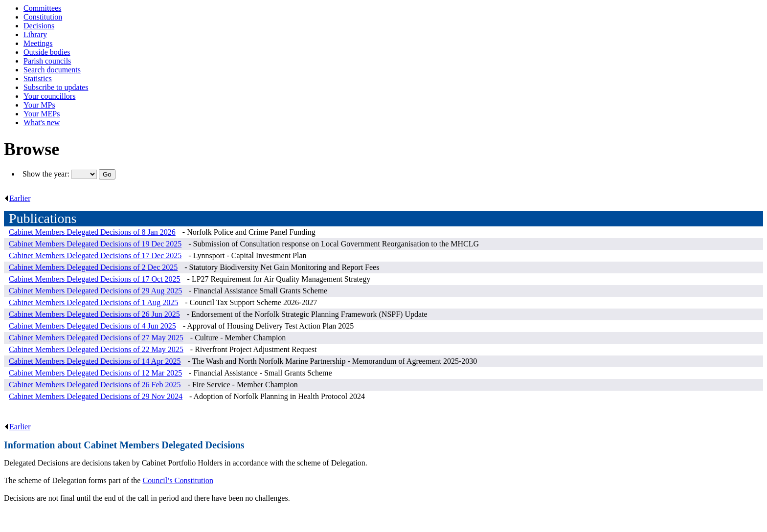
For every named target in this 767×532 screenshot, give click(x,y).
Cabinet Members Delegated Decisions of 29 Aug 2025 (95, 291)
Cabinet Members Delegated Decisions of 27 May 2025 (96, 338)
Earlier (17, 198)
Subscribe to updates (56, 87)
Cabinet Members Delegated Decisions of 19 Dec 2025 (95, 244)
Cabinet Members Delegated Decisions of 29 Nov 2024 (96, 396)
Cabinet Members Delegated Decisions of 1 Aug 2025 (93, 302)
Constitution (43, 17)
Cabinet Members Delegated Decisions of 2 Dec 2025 (93, 267)
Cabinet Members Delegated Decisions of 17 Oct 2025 (95, 279)
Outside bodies (47, 52)
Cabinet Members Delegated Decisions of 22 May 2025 (96, 349)
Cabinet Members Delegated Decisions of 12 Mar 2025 (95, 373)
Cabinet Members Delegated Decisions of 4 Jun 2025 (92, 326)
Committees (42, 8)
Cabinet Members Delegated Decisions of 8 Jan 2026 (92, 232)
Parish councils (47, 61)
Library (35, 34)
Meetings (38, 43)
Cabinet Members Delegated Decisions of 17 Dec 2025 (95, 255)
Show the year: (47, 174)
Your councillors (49, 96)
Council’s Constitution (178, 480)
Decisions (39, 26)
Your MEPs (42, 114)
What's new (42, 122)
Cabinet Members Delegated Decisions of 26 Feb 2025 (95, 385)
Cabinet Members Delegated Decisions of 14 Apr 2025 (95, 361)
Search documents (52, 70)
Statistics (38, 78)
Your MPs (39, 105)
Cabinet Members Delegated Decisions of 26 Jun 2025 (94, 314)
